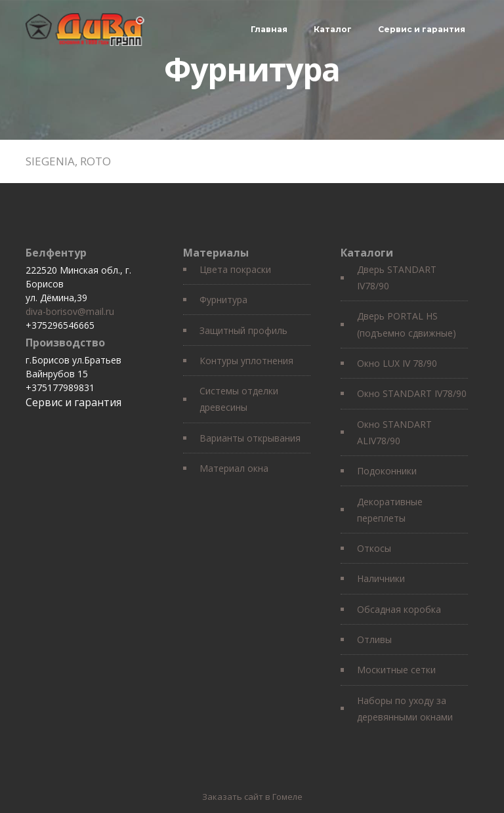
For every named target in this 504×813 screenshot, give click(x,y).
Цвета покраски (235, 269)
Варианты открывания (250, 438)
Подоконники (387, 471)
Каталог (333, 29)
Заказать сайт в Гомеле (252, 797)
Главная (269, 29)
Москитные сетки (396, 670)
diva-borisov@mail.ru (70, 311)
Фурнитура (223, 300)
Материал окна (234, 468)
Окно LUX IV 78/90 (397, 363)
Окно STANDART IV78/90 (412, 393)
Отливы (374, 639)
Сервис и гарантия (422, 29)
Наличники (381, 578)
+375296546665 (60, 325)
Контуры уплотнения (246, 361)
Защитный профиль (243, 330)
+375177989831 (60, 387)
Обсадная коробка (399, 609)
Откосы (374, 548)
